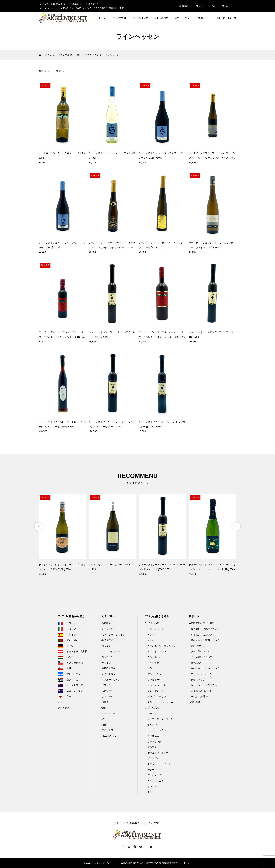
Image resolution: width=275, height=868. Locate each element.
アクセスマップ (197, 680)
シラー (151, 668)
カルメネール (154, 657)
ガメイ (151, 635)
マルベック (153, 663)
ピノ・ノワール (156, 629)
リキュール (107, 696)
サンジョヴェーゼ (157, 685)
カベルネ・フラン (157, 651)
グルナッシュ (154, 674)
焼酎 (104, 708)
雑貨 (104, 725)
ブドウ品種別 (161, 18)
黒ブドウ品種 (152, 623)
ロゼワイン (107, 657)
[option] (63, 535)
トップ (102, 18)
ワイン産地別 (119, 18)
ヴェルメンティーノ (158, 775)
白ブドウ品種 (152, 708)
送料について (198, 646)
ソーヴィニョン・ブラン (160, 719)
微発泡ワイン (109, 640)
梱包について (198, 663)
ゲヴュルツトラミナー (159, 753)
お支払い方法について (203, 635)
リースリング (154, 741)
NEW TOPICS (109, 736)
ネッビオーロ (154, 680)
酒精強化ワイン (110, 668)
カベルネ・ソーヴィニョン (161, 646)
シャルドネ (153, 713)
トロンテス (153, 786)
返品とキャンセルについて (205, 668)
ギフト (189, 18)
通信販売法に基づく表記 (201, 623)
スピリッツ (107, 691)
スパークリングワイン (113, 635)
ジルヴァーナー (156, 747)
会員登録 (184, 6)
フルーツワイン (112, 680)
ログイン (200, 6)
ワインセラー (109, 730)
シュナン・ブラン (157, 730)
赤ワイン (106, 663)
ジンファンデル (156, 691)
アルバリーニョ (156, 781)
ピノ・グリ (153, 758)
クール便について (200, 651)
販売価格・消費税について (205, 629)
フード (105, 719)
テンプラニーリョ (157, 696)
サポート (203, 18)
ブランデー (107, 685)
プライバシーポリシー (203, 674)
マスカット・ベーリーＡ (160, 702)
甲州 (150, 792)
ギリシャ (62, 702)
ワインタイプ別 (140, 18)
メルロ (151, 640)
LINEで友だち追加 (198, 696)
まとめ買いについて (201, 657)
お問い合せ (194, 702)
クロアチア (64, 708)
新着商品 (106, 623)
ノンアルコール (110, 713)
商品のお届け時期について (205, 640)
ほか (177, 18)
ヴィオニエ (153, 736)
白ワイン (106, 646)
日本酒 (105, 702)
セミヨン (152, 725)
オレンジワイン (112, 651)
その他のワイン (110, 674)
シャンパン (107, 629)
